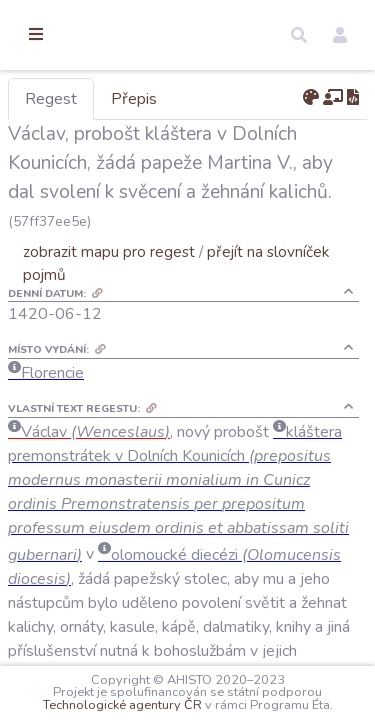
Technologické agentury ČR (271, 692)
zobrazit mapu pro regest (213, 280)
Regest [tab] (155, 99)
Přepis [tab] (238, 99)
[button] (299, 35)
